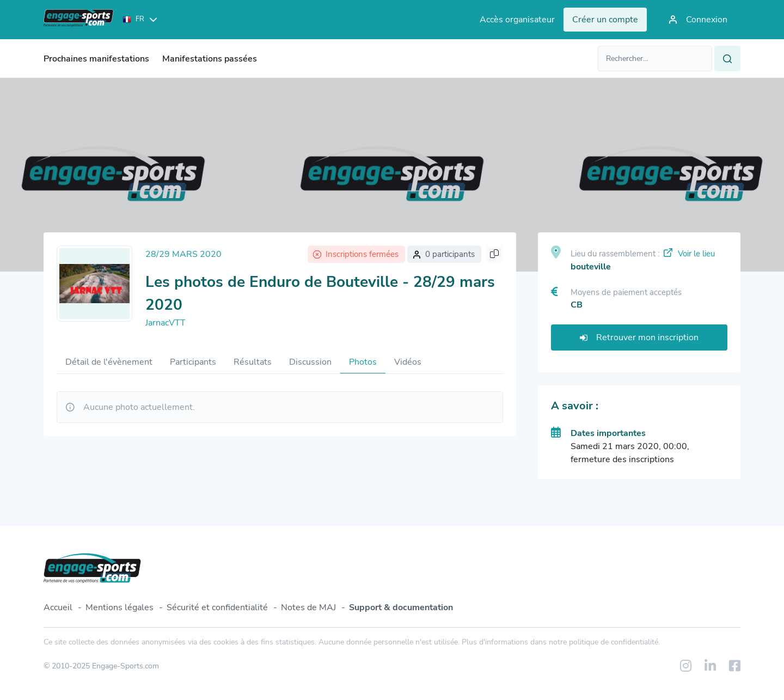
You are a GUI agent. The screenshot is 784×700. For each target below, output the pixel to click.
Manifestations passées (210, 59)
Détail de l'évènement (109, 362)
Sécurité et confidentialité (217, 607)
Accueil (58, 607)
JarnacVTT (166, 323)
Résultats (253, 362)
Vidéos (408, 362)
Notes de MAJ (308, 607)
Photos (363, 362)
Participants (193, 362)
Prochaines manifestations (96, 59)
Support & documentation (401, 607)
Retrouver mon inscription (639, 337)
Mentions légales (120, 607)
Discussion (310, 362)
